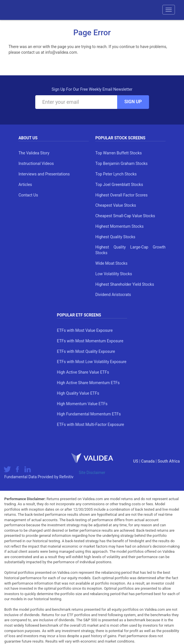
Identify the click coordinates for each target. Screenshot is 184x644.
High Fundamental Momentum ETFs (89, 414)
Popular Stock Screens (120, 138)
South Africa (169, 461)
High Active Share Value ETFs (83, 372)
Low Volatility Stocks (114, 274)
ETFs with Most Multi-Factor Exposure (90, 424)
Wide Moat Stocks (111, 263)
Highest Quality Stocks (115, 237)
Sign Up (133, 102)
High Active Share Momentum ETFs (88, 383)
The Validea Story (34, 153)
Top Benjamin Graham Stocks (121, 163)
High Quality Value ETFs (78, 393)
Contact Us (28, 195)
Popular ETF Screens (79, 315)
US (136, 461)
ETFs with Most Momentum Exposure (90, 341)
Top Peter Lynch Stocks (116, 174)
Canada (148, 461)
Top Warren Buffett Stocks (118, 153)
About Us (28, 138)
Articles (25, 185)
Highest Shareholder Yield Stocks (125, 284)
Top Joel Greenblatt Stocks (119, 185)
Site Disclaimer (92, 473)
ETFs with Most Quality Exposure (86, 351)
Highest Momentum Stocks (119, 226)
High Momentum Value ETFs (82, 404)
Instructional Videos (36, 163)
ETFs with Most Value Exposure (85, 330)
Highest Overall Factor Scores (121, 195)
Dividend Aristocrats (113, 295)
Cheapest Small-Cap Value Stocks (125, 216)
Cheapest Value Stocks (116, 205)
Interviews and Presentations (44, 174)
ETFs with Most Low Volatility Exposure (92, 362)
